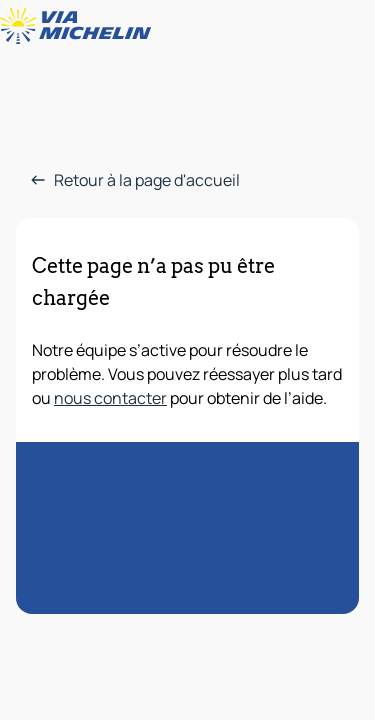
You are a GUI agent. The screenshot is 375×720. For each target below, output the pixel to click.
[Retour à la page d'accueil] (80, 26)
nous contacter (110, 398)
